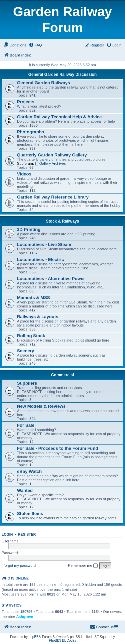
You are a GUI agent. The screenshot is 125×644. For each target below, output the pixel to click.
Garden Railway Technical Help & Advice (59, 117)
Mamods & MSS (33, 298)
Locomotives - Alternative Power (51, 279)
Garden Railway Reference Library (53, 197)
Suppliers (27, 383)
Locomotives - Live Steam (44, 244)
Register (27, 534)
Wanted (25, 490)
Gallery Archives (50, 163)
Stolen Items (30, 513)
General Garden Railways (43, 83)
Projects (26, 102)
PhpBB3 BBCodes (63, 640)
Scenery (25, 351)
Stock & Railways (62, 221)
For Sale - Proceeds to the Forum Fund (57, 448)
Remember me (83, 566)
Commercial (62, 375)
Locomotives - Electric (40, 260)
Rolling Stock (31, 336)
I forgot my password (19, 565)
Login (7, 534)
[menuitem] (15, 45)
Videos (24, 174)
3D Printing (29, 229)
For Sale (26, 425)
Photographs (30, 132)
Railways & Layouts (38, 317)
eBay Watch (29, 471)
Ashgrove (24, 617)
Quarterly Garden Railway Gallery (52, 155)
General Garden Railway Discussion (62, 75)
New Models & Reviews (41, 406)
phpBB (34, 637)
